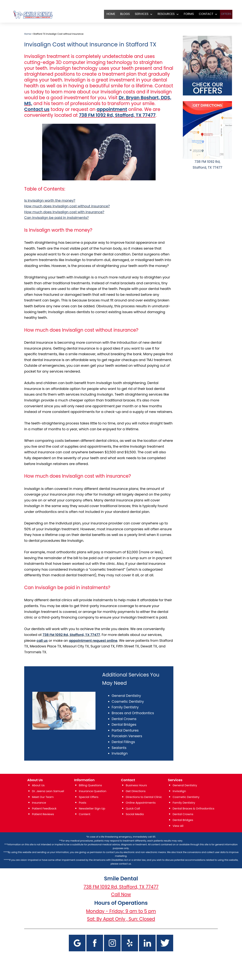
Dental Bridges (124, 724)
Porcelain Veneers (127, 736)
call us (42, 641)
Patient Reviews (43, 814)
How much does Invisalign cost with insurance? (64, 212)
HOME (108, 14)
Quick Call (133, 808)
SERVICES (138, 14)
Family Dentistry (125, 707)
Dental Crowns (124, 719)
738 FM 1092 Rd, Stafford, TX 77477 (117, 115)
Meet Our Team (43, 797)
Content (85, 814)
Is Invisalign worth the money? (50, 200)
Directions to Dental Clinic (144, 797)
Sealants (119, 748)
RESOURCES (163, 14)
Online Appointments (141, 803)
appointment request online (93, 641)
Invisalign (120, 753)
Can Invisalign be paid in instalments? (57, 218)
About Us (38, 785)
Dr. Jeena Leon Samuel (48, 791)
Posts (83, 803)
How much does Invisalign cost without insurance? (67, 206)
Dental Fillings (123, 742)
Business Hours (136, 785)
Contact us (37, 109)
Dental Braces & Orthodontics (194, 808)
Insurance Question (93, 791)
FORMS (186, 14)
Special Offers (89, 797)
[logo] (33, 14)
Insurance (39, 803)
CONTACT (203, 14)
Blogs (122, 14)
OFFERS (225, 14)
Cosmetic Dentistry (128, 701)
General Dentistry (126, 696)
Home (28, 34)
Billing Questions (90, 785)
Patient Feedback (44, 808)
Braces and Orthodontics (133, 713)
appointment (112, 109)
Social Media (135, 814)
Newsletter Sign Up (92, 808)
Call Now (121, 894)
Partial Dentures (125, 730)
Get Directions (136, 791)
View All (178, 826)
